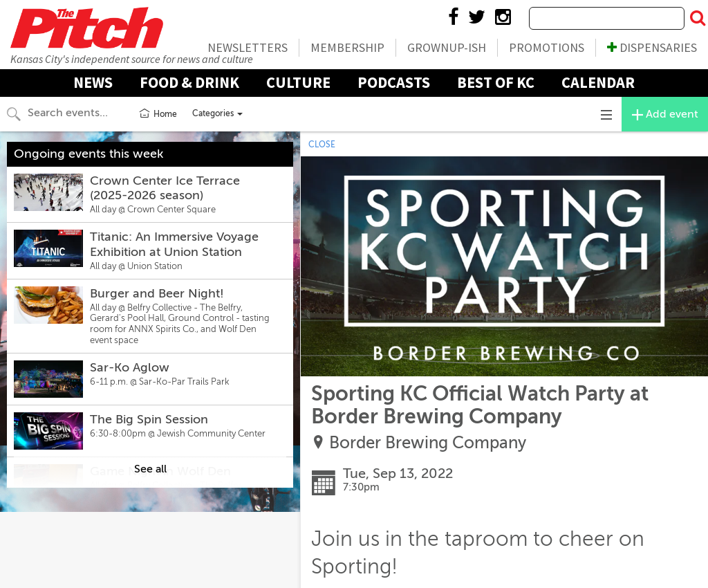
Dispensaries (652, 47)
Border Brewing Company (428, 443)
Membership (347, 47)
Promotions (547, 47)
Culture (298, 82)
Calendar (598, 82)
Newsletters (248, 47)
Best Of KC (496, 82)
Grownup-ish (447, 47)
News (93, 82)
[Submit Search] (698, 19)
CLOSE (322, 145)
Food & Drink (189, 82)
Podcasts (394, 82)
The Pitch (86, 28)
